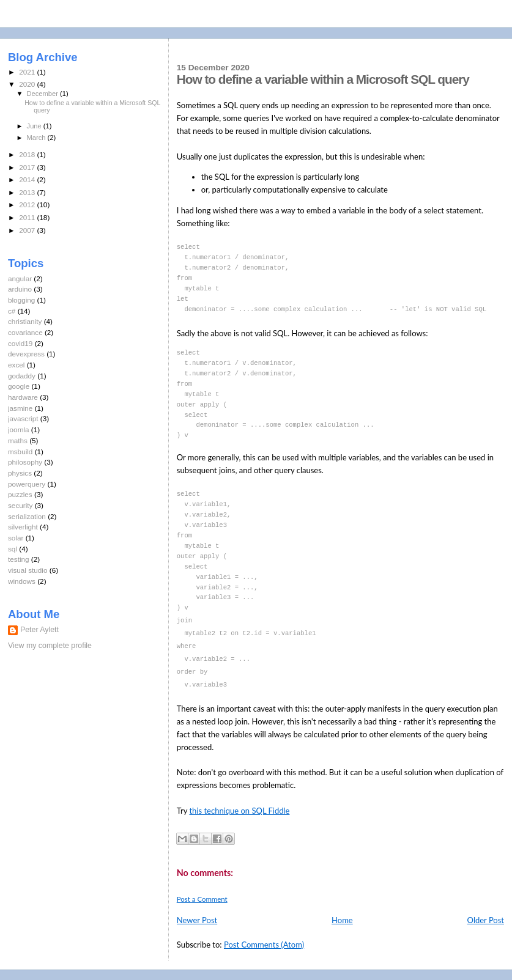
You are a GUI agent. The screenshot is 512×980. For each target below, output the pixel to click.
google (19, 386)
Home (342, 919)
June (35, 126)
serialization (27, 516)
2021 (28, 72)
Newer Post (197, 919)
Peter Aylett (39, 630)
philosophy (25, 462)
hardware (23, 397)
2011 (28, 217)
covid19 (20, 343)
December (43, 94)
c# (12, 311)
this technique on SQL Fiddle (239, 810)
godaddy (22, 376)
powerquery (27, 484)
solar (16, 538)
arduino (20, 289)
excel (16, 365)
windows (22, 581)
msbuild (20, 451)
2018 (28, 154)
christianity (25, 321)
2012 (28, 204)
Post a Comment (202, 898)
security (20, 505)
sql (13, 549)
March (37, 138)
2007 (28, 230)
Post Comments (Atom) (264, 944)
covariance (25, 332)
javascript (23, 418)
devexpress (26, 354)
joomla (19, 429)
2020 (28, 84)
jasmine (20, 408)
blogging (21, 300)
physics (20, 473)
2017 (28, 167)
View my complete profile (50, 646)
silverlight (23, 527)
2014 (28, 179)
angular (20, 278)
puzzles (20, 494)
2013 (28, 192)
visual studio (28, 570)
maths (18, 440)
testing (19, 559)
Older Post (486, 919)
